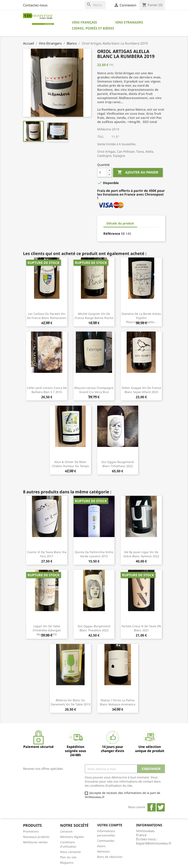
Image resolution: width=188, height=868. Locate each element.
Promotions (31, 831)
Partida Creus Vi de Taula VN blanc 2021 (141, 628)
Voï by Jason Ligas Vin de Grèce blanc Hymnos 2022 (141, 554)
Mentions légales (72, 837)
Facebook (152, 807)
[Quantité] (102, 172)
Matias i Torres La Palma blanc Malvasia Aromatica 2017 (118, 704)
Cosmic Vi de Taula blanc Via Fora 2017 (47, 554)
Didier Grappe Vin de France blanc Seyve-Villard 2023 (141, 390)
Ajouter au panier (138, 172)
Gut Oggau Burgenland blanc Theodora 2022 (94, 628)
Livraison (66, 831)
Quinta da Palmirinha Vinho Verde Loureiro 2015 (94, 554)
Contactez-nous (35, 5)
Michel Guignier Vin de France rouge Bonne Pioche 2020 (94, 318)
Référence (112, 234)
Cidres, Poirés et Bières (93, 28)
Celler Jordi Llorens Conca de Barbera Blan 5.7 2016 (47, 390)
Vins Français (84, 22)
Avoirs (101, 846)
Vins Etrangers (129, 22)
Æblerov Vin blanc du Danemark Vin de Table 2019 (70, 702)
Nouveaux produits (36, 837)
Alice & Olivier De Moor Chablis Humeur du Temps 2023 (70, 466)
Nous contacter (71, 852)
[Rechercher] (95, 5)
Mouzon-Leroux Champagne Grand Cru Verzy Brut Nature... (94, 392)
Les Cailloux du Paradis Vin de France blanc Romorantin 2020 (47, 318)
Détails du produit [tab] (120, 223)
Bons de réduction (110, 857)
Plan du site (68, 857)
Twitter (161, 807)
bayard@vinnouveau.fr (154, 843)
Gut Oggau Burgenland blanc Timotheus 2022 (118, 464)
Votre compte (110, 825)
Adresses (103, 851)
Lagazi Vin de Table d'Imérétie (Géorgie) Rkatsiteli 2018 (47, 630)
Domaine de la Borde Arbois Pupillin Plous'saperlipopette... (141, 318)
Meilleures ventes (35, 842)
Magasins (67, 863)
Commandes (106, 841)
